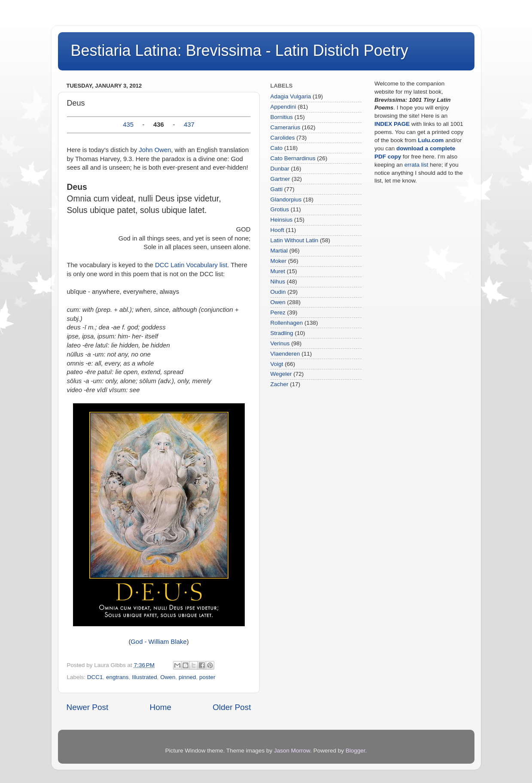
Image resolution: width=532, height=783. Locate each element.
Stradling (282, 333)
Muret (278, 271)
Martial (279, 251)
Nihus (278, 282)
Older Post (232, 707)
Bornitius (282, 117)
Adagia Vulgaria (291, 96)
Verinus (280, 343)
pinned (187, 677)
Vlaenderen (285, 354)
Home (161, 707)
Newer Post (88, 707)
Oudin (278, 292)
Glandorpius (286, 200)
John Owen (155, 150)
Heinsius (282, 220)
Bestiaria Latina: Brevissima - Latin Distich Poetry (240, 50)
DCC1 (95, 677)
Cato (277, 148)
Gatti (277, 189)
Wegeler (281, 374)
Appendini (283, 107)
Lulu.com (431, 140)
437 (189, 125)
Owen (168, 677)
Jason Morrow (292, 751)
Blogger (356, 751)
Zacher (280, 384)
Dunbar (280, 169)
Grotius (280, 209)
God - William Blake (158, 642)
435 (128, 125)
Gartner (280, 179)
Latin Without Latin (295, 240)
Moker (279, 261)
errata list (416, 165)
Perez (278, 312)
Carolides (283, 138)
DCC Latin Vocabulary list (191, 265)
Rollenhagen (287, 323)
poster (207, 677)
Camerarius (286, 127)
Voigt (277, 364)
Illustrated (144, 677)
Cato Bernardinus (293, 158)
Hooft (277, 230)
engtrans (117, 677)
